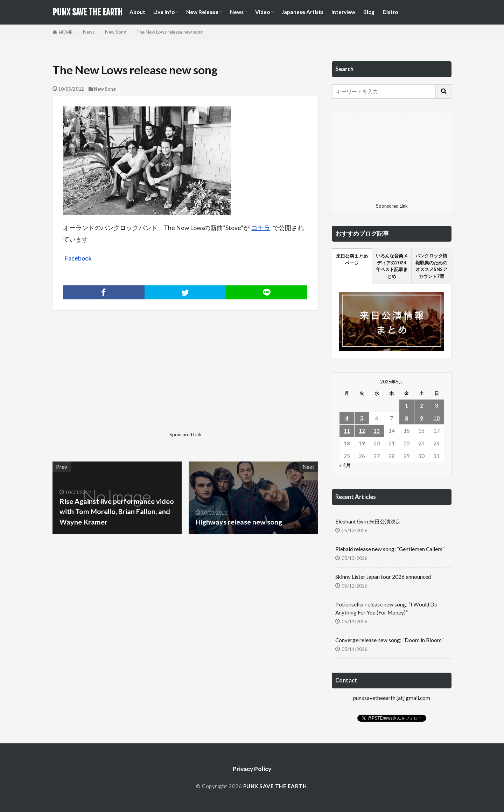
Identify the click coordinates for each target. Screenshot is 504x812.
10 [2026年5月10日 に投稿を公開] (436, 418)
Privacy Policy (252, 769)
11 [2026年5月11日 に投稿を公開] (347, 431)
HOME (66, 32)
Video (262, 12)
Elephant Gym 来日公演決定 (368, 521)
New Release (202, 12)
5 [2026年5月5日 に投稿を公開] (362, 418)
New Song (115, 32)
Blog (369, 12)
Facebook (78, 258)
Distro (390, 12)
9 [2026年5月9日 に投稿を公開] (422, 418)
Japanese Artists (302, 12)
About (137, 12)
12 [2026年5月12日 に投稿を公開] (362, 431)
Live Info (164, 12)
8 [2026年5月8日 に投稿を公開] (407, 418)
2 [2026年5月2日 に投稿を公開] (422, 405)
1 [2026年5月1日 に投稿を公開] (407, 405)
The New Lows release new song (170, 32)
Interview (343, 12)
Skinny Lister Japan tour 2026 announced (383, 577)
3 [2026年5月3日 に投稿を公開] (437, 405)
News (237, 12)
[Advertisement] (118, 380)
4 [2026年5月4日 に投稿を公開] (347, 418)
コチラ (261, 228)
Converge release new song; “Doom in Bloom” (389, 640)
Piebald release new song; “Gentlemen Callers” (390, 549)
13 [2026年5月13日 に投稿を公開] (377, 431)
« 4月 (345, 465)
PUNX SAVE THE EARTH (87, 12)
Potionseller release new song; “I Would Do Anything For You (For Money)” (386, 608)
